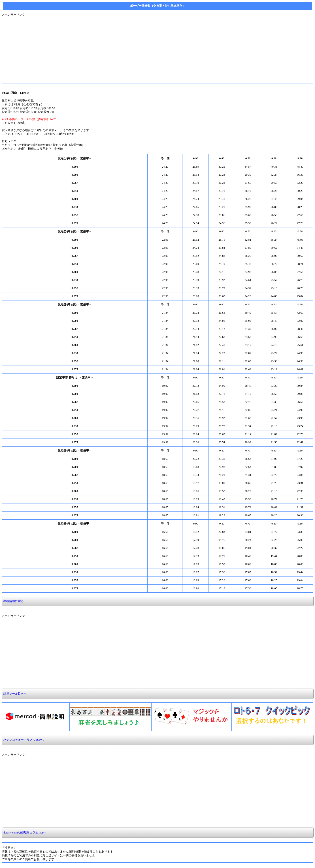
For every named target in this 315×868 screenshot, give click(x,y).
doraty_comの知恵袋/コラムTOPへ (24, 833)
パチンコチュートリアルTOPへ (23, 740)
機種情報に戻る (13, 601)
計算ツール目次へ (14, 694)
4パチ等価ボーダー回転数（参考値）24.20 (29, 119)
